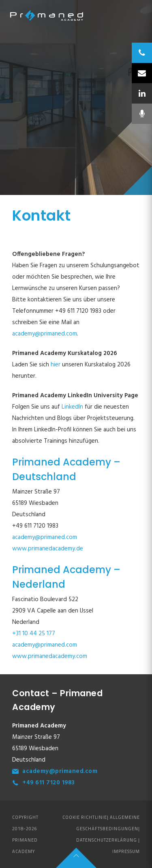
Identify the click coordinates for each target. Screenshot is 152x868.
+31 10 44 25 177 (34, 634)
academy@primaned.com (45, 334)
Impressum (126, 851)
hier (56, 365)
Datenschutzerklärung (107, 840)
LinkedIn (72, 407)
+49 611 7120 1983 (49, 783)
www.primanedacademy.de (48, 549)
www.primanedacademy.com (50, 656)
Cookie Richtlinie (85, 817)
